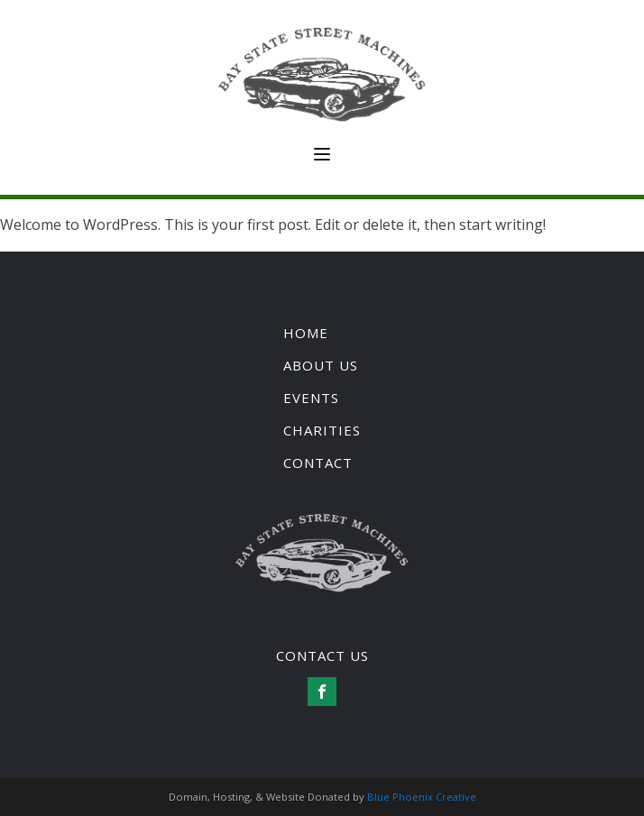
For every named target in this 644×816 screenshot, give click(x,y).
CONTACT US (322, 656)
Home (306, 333)
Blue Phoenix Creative (422, 797)
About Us (321, 365)
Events (311, 398)
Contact (318, 463)
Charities (322, 430)
